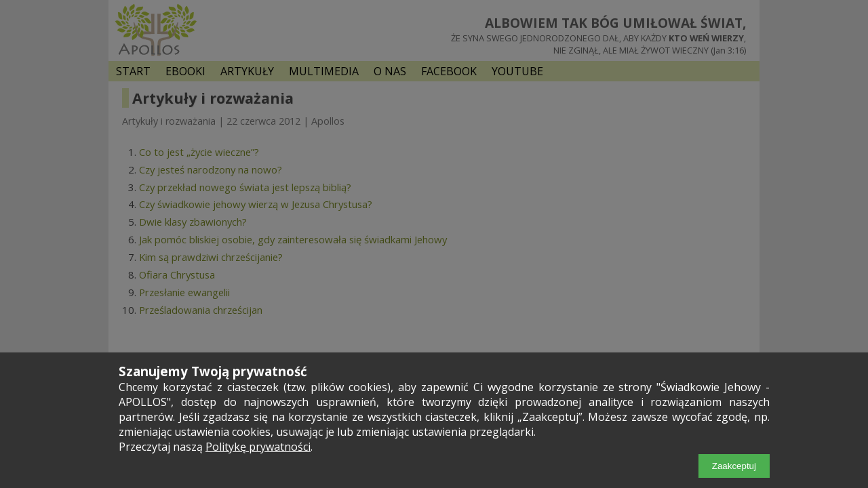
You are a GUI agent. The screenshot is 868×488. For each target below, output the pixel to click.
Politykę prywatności (258, 447)
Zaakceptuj (734, 466)
